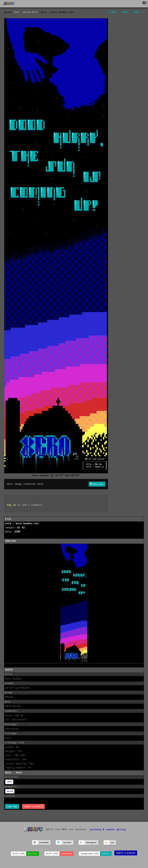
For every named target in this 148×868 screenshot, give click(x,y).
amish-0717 (30, 12)
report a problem (34, 806)
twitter (67, 843)
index (125, 12)
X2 (23, 528)
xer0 (9, 782)
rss (112, 843)
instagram (91, 843)
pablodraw (67, 854)
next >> (139, 12)
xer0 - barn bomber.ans (22, 524)
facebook (44, 843)
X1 (19, 528)
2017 (17, 12)
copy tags (12, 806)
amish (10, 791)
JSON (17, 532)
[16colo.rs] (8, 4)
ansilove (32, 854)
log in (11, 505)
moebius (106, 854)
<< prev (111, 12)
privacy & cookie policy (108, 829)
